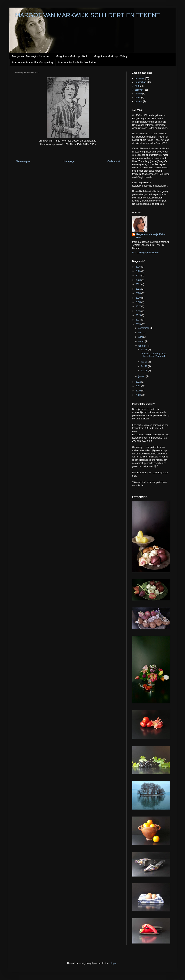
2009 (139, 395)
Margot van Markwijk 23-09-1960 (151, 236)
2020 (139, 293)
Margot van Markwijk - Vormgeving (33, 62)
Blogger (114, 963)
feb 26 (145, 350)
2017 (139, 306)
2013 (139, 324)
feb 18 (145, 366)
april (141, 337)
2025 (139, 271)
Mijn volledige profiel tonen (146, 253)
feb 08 (145, 371)
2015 (139, 315)
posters (139, 101)
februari (143, 346)
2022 (139, 284)
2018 (139, 302)
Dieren (138, 94)
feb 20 (145, 362)
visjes (138, 98)
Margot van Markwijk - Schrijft (111, 56)
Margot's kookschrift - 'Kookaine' (77, 62)
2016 (139, 311)
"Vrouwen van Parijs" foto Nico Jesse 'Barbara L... (154, 355)
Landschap (141, 82)
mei (141, 333)
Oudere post (114, 161)
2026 (139, 267)
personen (140, 78)
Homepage (69, 161)
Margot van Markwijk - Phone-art (31, 56)
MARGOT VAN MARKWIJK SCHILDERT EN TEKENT (87, 15)
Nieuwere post (23, 161)
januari (142, 376)
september (144, 328)
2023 (139, 280)
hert (137, 86)
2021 (139, 289)
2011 (139, 386)
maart (142, 341)
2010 (139, 391)
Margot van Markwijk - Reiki (72, 56)
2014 (139, 320)
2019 (139, 298)
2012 (139, 382)
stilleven (139, 90)
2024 (139, 276)
